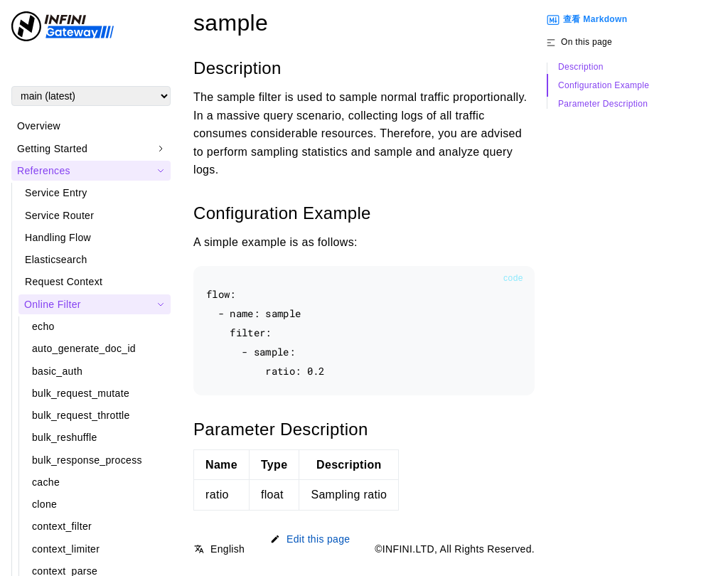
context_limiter (66, 549)
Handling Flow (58, 238)
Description (581, 67)
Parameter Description (603, 104)
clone (44, 504)
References (44, 171)
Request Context (64, 282)
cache (46, 482)
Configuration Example (604, 86)
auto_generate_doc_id (84, 348)
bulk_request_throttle (81, 415)
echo (43, 326)
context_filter (62, 526)
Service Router (59, 215)
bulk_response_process (87, 460)
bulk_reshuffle (65, 437)
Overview (39, 126)
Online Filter (53, 304)
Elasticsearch (56, 260)
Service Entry (56, 193)
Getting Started (52, 149)
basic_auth (57, 371)
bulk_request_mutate (81, 393)
